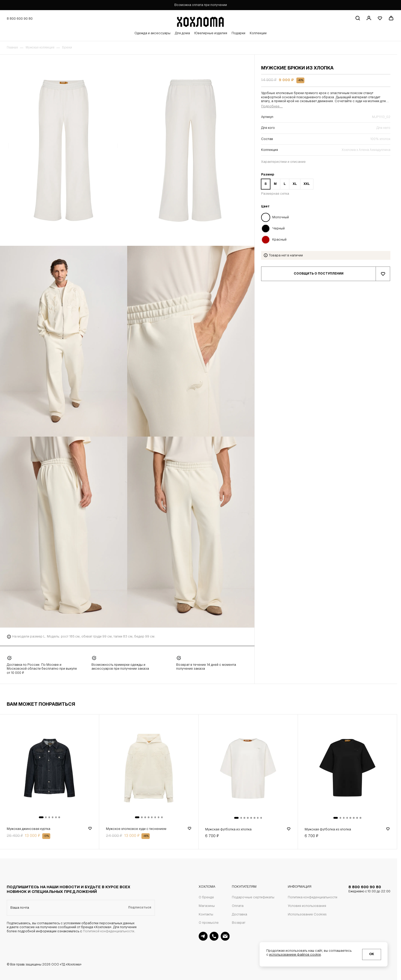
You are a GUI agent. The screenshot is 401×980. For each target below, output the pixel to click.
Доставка (239, 915)
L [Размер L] (285, 184)
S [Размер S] (266, 184)
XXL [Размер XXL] (307, 184)
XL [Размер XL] (295, 184)
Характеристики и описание (283, 162)
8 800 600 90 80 (369, 890)
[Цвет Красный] (326, 240)
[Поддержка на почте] (225, 936)
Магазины (207, 906)
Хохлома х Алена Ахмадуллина (366, 150)
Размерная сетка (275, 194)
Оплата (238, 906)
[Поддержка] (214, 936)
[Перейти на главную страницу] (200, 21)
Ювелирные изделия (211, 33)
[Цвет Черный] (326, 228)
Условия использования (307, 906)
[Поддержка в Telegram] (203, 936)
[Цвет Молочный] (326, 217)
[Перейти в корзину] (391, 18)
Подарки (238, 33)
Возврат (239, 923)
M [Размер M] (275, 184)
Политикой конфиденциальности (109, 931)
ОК (372, 954)
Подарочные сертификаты (253, 897)
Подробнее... (272, 106)
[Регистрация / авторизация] (369, 18)
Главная (12, 48)
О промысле (209, 923)
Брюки (67, 48)
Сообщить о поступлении (319, 274)
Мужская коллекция (40, 48)
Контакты (206, 915)
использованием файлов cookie (295, 955)
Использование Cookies (307, 915)
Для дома (182, 33)
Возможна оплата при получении (201, 5)
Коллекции (258, 33)
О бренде (206, 897)
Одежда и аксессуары (152, 33)
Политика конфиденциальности (313, 897)
